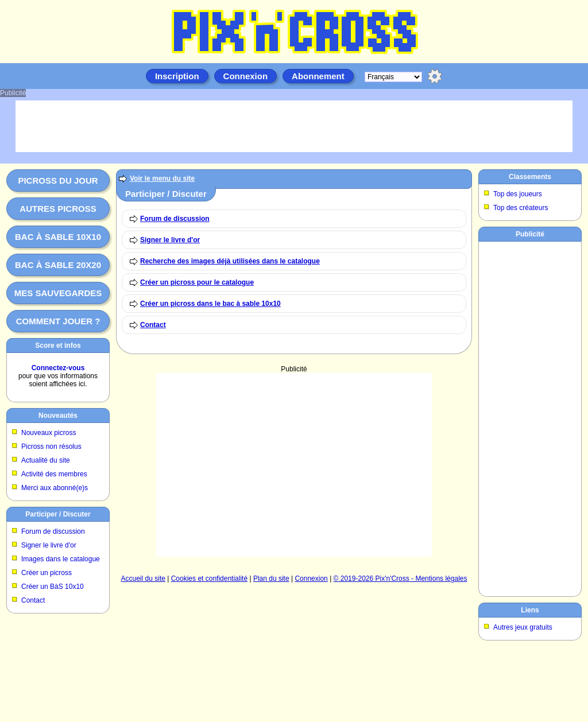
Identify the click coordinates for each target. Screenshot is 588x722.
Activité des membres (54, 474)
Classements (530, 177)
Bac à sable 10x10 (58, 237)
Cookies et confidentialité (209, 579)
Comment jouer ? (58, 321)
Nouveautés (58, 416)
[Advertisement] (294, 465)
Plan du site (271, 579)
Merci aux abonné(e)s (55, 488)
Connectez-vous (58, 368)
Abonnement (318, 76)
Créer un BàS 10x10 (53, 587)
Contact (33, 600)
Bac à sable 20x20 (58, 265)
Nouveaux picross (49, 433)
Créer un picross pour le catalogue (197, 282)
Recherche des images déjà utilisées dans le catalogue (230, 261)
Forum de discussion (53, 531)
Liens (530, 610)
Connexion (246, 76)
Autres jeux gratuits (523, 627)
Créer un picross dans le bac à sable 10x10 (210, 304)
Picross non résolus (51, 447)
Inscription (177, 76)
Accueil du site (143, 579)
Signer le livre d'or (49, 545)
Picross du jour (58, 180)
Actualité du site (46, 460)
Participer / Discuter (58, 514)
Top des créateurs (521, 208)
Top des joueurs (518, 194)
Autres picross (58, 209)
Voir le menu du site (162, 178)
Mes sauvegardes (58, 293)
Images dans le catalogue (61, 559)
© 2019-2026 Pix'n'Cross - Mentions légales (401, 579)
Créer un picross (47, 573)
